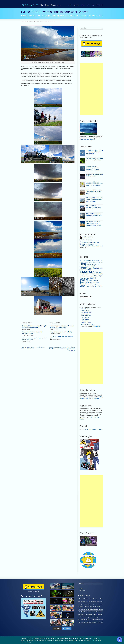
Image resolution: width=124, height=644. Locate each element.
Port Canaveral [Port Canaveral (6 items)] (98, 272)
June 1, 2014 (96, 15)
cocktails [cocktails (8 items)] (86, 262)
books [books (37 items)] (88, 260)
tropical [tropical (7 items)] (96, 284)
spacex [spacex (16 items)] (86, 278)
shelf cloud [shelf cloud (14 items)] (83, 276)
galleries (76, 5)
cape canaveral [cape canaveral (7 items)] (95, 260)
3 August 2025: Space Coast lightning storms (90, 607)
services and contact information (94, 429)
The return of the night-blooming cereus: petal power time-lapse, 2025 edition (95, 184)
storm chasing (100, 5)
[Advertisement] (91, 89)
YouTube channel (88, 237)
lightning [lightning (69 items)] (84, 268)
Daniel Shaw (84, 321)
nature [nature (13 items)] (90, 268)
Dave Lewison (85, 314)
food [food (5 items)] (88, 264)
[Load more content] (57, 628)
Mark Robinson (85, 319)
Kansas (44, 15)
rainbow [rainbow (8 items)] (82, 274)
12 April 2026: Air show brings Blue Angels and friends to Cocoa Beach (95, 152)
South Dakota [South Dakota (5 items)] (90, 276)
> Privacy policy (82, 590)
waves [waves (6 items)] (88, 286)
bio (88, 5)
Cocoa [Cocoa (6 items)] (91, 262)
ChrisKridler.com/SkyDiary (87, 140)
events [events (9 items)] (101, 262)
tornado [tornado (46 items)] (96, 282)
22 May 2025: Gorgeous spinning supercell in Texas (91, 620)
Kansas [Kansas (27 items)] (87, 266)
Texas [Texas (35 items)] (82, 282)
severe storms (67, 15)
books (70, 5)
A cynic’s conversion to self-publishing (61, 167)
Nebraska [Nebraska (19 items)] (96, 268)
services (83, 5)
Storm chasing (29, 15)
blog (93, 5)
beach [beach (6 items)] (84, 260)
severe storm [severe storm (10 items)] (99, 274)
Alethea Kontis (85, 311)
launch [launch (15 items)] (93, 266)
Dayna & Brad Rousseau (88, 324)
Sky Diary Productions (88, 244)
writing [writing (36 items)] (100, 286)
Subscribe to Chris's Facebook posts (92, 246)
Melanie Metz (96, 326)
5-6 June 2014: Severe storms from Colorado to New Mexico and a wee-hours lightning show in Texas (61, 183)
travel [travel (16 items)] (91, 284)
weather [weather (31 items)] (93, 286)
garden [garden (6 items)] (92, 264)
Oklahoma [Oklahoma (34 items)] (89, 270)
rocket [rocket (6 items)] (86, 274)
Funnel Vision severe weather (90, 242)
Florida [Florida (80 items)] (83, 264)
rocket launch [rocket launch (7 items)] (92, 274)
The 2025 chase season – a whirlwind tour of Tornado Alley (94, 192)
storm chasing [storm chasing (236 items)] (88, 279)
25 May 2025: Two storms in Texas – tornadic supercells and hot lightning (94, 200)
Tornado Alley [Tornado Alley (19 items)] (84, 284)
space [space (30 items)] (96, 276)
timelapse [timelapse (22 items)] (89, 282)
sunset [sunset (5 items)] (91, 280)
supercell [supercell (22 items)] (96, 280)
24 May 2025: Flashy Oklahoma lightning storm (90, 617)
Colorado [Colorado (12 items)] (96, 262)
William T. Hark (85, 309)
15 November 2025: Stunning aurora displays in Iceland (92, 601)
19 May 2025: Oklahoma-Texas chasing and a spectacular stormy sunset (94, 223)
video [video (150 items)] (83, 286)
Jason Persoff (85, 317)
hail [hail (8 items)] (95, 264)
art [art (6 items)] (81, 260)
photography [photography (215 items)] (87, 272)
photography (54, 15)
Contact (82, 589)
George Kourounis (86, 312)
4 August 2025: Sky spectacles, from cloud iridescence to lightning (93, 168)
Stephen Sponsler (86, 323)
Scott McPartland (86, 316)
